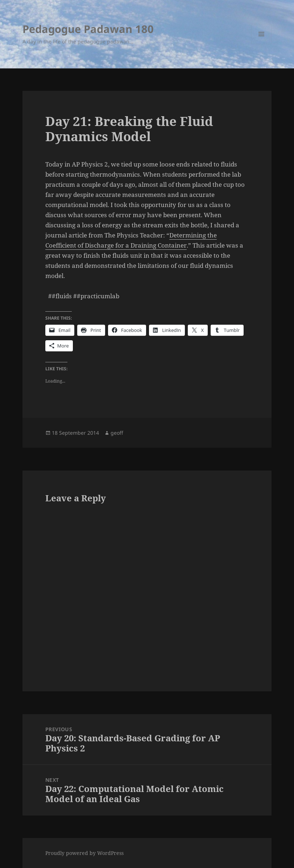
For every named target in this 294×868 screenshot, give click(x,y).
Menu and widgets (262, 44)
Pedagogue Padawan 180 (88, 29)
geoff (117, 433)
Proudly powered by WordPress (84, 853)
